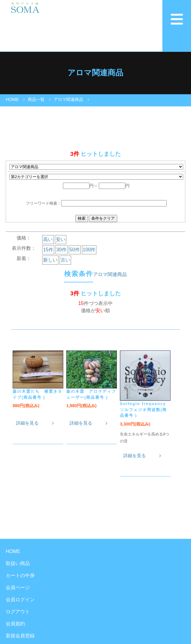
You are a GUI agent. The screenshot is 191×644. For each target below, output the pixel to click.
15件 (48, 250)
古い (65, 260)
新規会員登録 (20, 636)
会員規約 (15, 624)
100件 (89, 250)
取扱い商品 (18, 563)
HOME (12, 99)
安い (61, 239)
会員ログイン (20, 600)
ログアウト (18, 612)
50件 (75, 250)
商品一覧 (36, 99)
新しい (50, 260)
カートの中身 (20, 575)
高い (48, 239)
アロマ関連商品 (68, 99)
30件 (61, 250)
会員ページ (18, 587)
